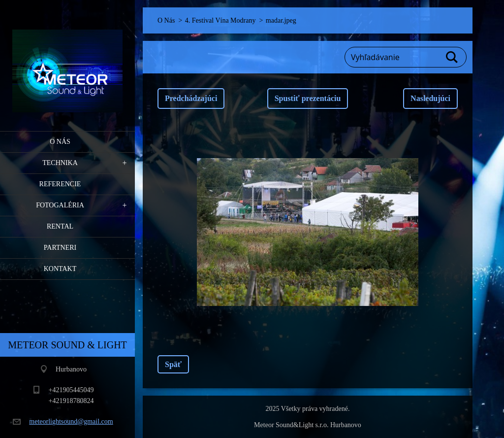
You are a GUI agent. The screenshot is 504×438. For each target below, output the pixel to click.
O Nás (60, 142)
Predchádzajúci (191, 98)
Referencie (60, 184)
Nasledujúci (430, 98)
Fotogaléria (60, 205)
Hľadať (452, 57)
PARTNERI (60, 248)
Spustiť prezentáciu (308, 98)
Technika (60, 163)
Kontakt (60, 269)
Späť (173, 364)
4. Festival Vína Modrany (220, 20)
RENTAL (60, 226)
